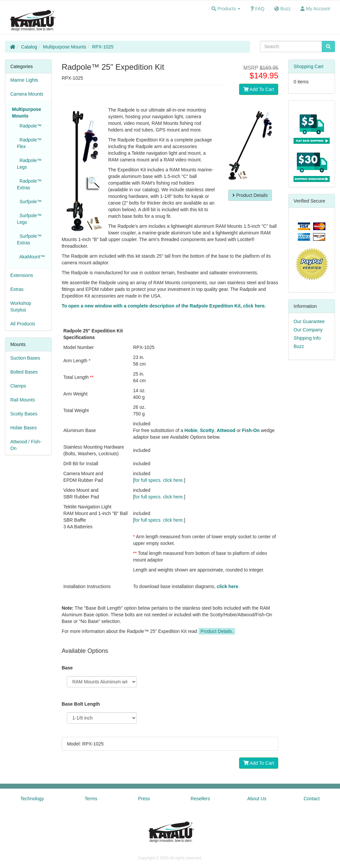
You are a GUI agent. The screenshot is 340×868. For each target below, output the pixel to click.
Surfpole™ (29, 202)
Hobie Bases (23, 428)
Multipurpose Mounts (65, 47)
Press (144, 799)
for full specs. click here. (159, 480)
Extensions (22, 275)
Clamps (18, 386)
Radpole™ (29, 126)
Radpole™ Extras (29, 184)
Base (67, 668)
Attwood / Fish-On (26, 445)
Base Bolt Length (81, 704)
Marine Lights (24, 80)
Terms (91, 799)
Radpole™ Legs (29, 164)
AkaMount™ (31, 257)
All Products (23, 324)
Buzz (299, 346)
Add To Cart (259, 89)
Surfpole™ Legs (29, 219)
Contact (311, 799)
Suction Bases (25, 358)
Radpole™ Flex (29, 143)
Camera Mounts (27, 94)
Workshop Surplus (21, 306)
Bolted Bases (24, 372)
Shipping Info (307, 338)
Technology (32, 799)
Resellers (200, 799)
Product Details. (217, 631)
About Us (257, 799)
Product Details (250, 195)
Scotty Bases (24, 414)
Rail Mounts (23, 400)
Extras (17, 289)
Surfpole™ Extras (29, 239)
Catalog (29, 47)
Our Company (308, 330)
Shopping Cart (308, 66)
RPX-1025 (103, 47)
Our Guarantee (309, 321)
